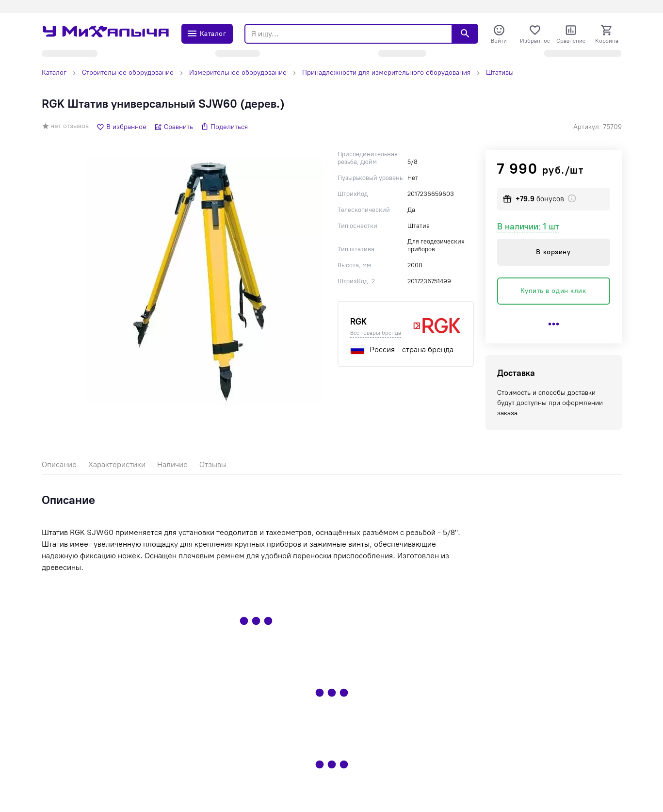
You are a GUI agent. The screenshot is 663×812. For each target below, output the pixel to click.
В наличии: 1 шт (528, 227)
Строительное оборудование (128, 73)
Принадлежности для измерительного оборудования (386, 73)
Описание (59, 464)
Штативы (500, 73)
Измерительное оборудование (238, 73)
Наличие (172, 464)
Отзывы (213, 464)
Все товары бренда (376, 333)
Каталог (54, 73)
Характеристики (117, 464)
